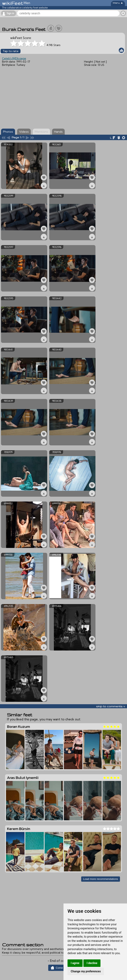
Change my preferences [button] (86, 971)
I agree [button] (75, 963)
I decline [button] (92, 963)
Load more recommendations (101, 879)
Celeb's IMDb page (14, 58)
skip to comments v (111, 706)
